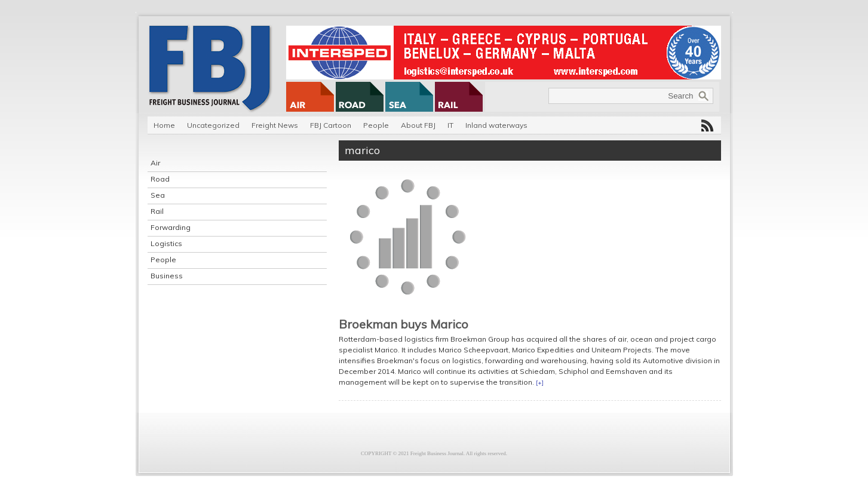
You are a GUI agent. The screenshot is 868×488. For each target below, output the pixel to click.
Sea (158, 195)
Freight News (275, 125)
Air (155, 163)
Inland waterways (496, 125)
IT (450, 125)
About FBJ (418, 125)
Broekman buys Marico (404, 324)
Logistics (166, 243)
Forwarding (171, 227)
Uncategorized (213, 125)
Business (167, 276)
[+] (540, 383)
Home (164, 125)
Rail (157, 211)
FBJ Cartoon (331, 125)
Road (160, 179)
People (376, 125)
